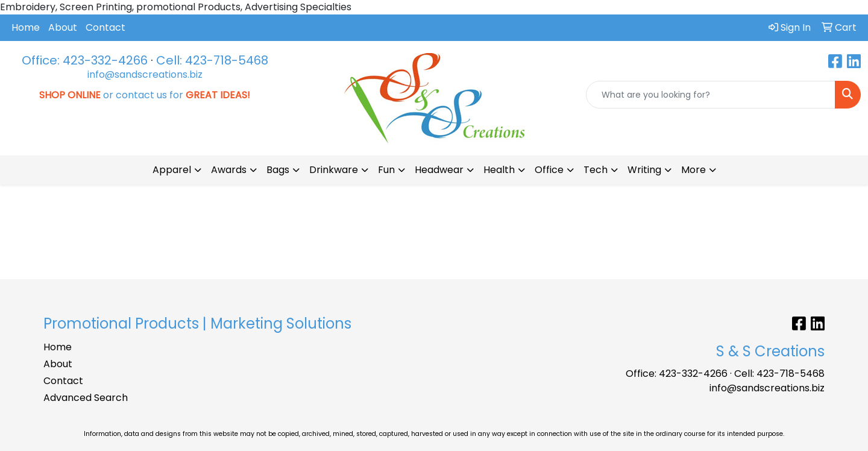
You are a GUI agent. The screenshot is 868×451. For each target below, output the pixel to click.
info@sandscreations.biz (145, 74)
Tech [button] (596, 170)
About (63, 27)
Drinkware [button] (334, 170)
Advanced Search (86, 398)
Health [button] (499, 170)
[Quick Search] (711, 95)
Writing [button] (644, 170)
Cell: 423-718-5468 (212, 60)
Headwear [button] (439, 170)
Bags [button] (278, 170)
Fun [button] (386, 170)
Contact (105, 27)
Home (26, 27)
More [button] (693, 170)
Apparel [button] (172, 170)
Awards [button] (229, 170)
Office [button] (549, 170)
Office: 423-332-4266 (85, 60)
